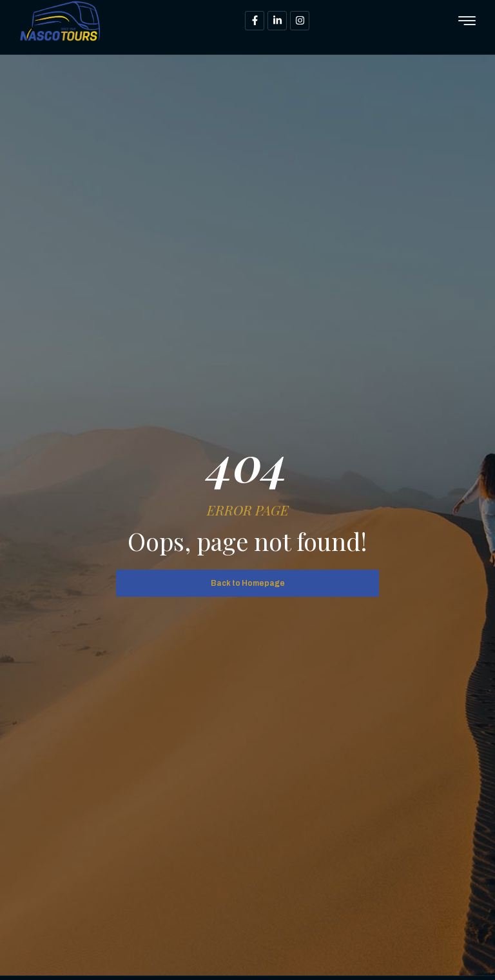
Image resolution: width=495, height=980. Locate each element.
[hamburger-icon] (467, 22)
